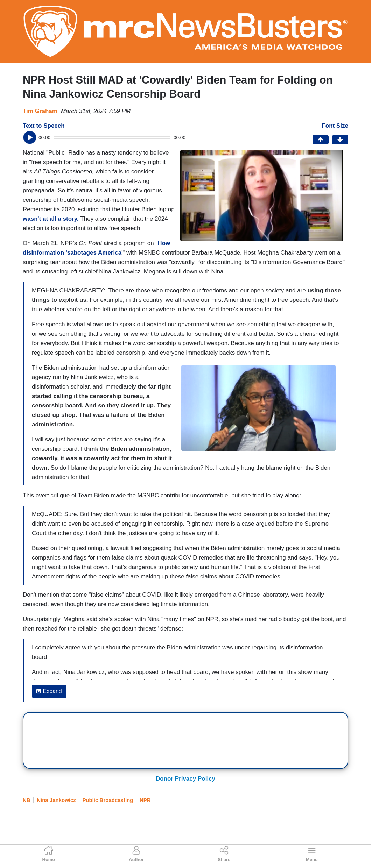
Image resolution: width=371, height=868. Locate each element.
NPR (145, 800)
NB (27, 800)
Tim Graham (40, 111)
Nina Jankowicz (56, 800)
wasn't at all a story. (51, 219)
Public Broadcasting (108, 800)
